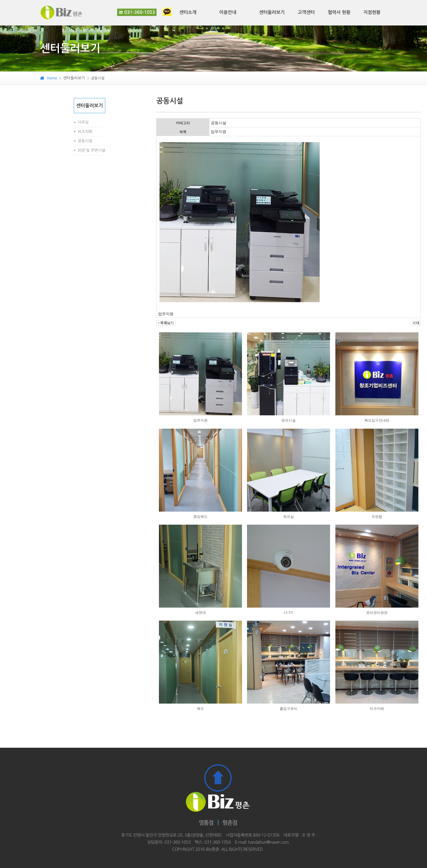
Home (48, 78)
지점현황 (372, 12)
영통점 (206, 823)
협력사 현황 (339, 12)
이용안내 (228, 12)
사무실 (83, 122)
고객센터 (306, 12)
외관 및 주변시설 (91, 150)
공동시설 (85, 141)
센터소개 (188, 12)
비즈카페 (85, 132)
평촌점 (230, 823)
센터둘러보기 (272, 12)
